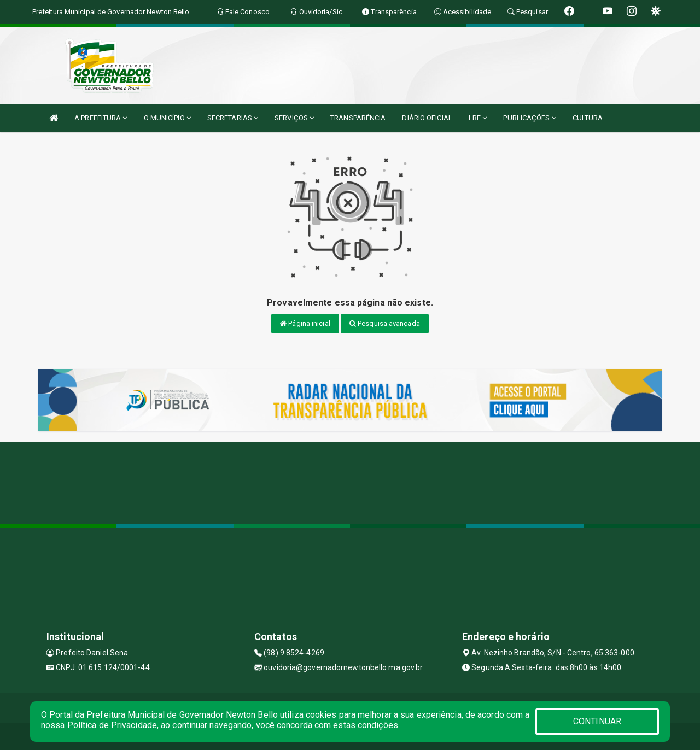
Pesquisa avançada (385, 323)
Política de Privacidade (112, 725)
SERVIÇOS (294, 118)
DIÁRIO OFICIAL (427, 118)
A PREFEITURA (101, 118)
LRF (478, 118)
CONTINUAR (597, 721)
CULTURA (588, 118)
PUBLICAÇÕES (529, 118)
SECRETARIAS (233, 118)
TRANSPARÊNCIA (358, 118)
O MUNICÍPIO (167, 118)
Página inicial (305, 323)
